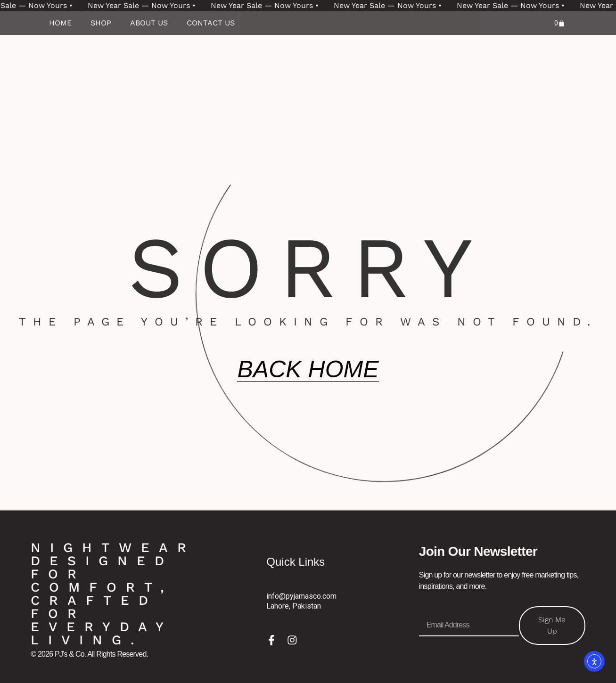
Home (60, 23)
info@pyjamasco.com (301, 596)
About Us (149, 23)
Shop (101, 23)
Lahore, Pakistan (294, 606)
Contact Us (211, 23)
